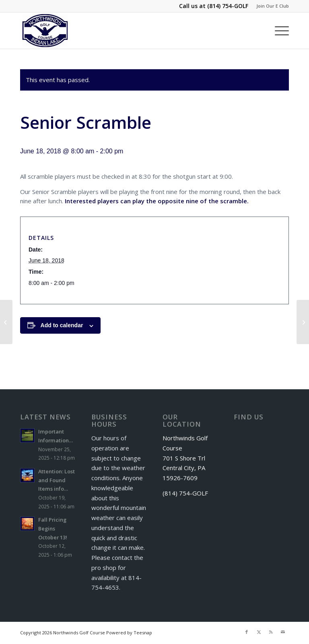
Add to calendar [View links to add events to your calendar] (62, 325)
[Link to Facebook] (247, 632)
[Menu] (278, 31)
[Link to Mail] (283, 632)
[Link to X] (259, 632)
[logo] (45, 31)
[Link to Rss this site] (271, 632)
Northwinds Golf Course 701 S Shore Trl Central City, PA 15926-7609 (185, 458)
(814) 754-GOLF (228, 6)
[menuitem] (271, 6)
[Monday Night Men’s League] (303, 322)
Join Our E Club (273, 6)
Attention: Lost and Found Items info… (57, 480)
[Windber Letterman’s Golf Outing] (6, 322)
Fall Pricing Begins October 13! (53, 528)
